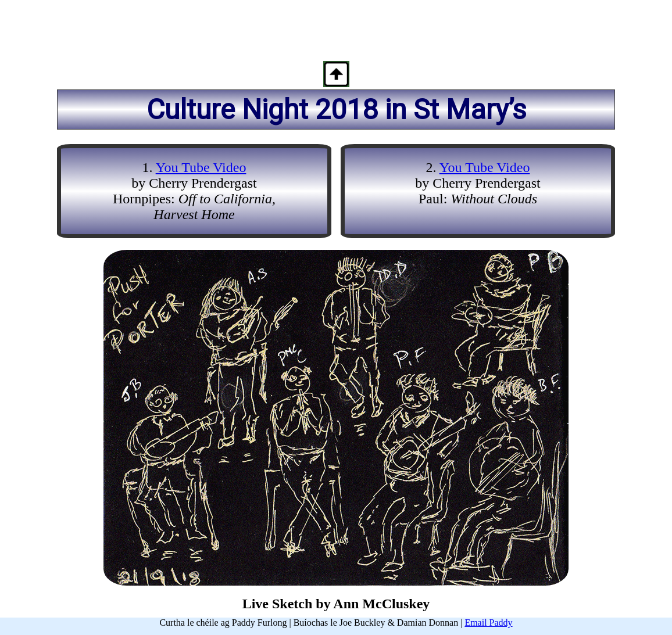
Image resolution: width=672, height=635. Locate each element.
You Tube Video (201, 167)
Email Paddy (488, 623)
